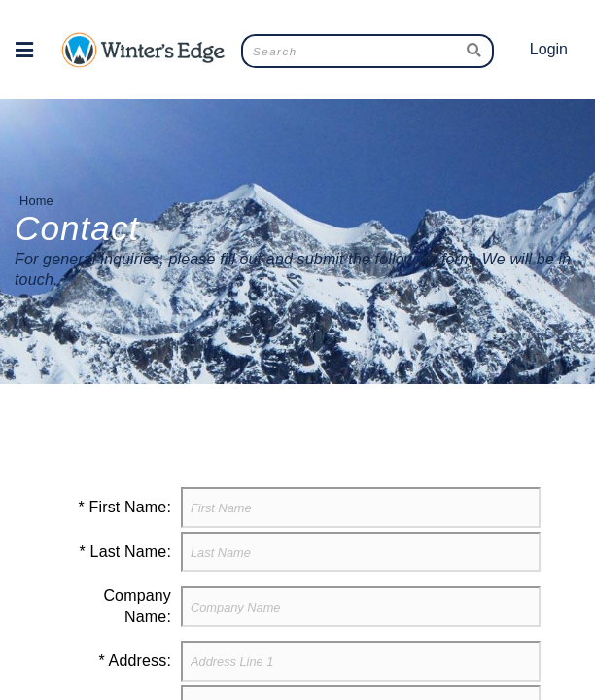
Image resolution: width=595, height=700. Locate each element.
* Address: (135, 661)
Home (36, 201)
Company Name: (137, 606)
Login (549, 49)
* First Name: (125, 507)
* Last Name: (125, 552)
